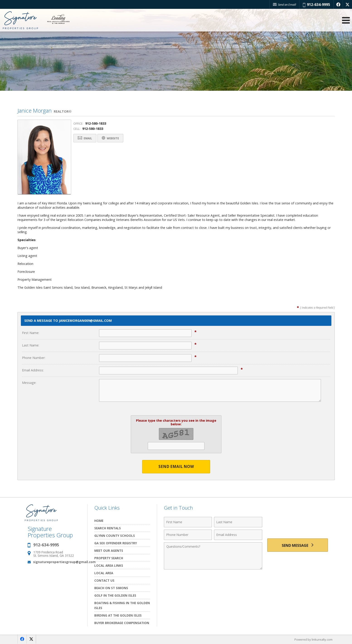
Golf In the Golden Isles (115, 595)
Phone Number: (34, 358)
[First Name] (188, 522)
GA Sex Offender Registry (116, 543)
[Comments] (213, 556)
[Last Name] (238, 522)
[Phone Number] (188, 535)
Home (99, 521)
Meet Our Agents (109, 551)
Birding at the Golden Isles (118, 615)
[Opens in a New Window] (338, 5)
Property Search (109, 558)
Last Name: (31, 345)
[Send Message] (298, 545)
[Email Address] (238, 535)
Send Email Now (176, 467)
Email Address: (33, 370)
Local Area (104, 573)
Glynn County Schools (115, 536)
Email (85, 138)
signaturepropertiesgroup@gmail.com (64, 562)
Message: (29, 383)
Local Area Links (109, 565)
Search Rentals (108, 528)
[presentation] (298, 525)
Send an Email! (284, 5)
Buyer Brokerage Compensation (122, 623)
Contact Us (104, 580)
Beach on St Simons (111, 588)
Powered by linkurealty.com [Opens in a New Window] (313, 639)
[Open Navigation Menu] (346, 21)
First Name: (31, 333)
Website (112, 138)
